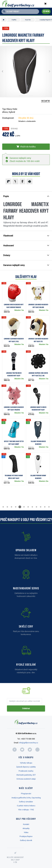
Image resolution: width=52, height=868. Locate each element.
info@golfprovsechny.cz (29, 743)
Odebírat (26, 708)
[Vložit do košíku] (26, 147)
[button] (5, 72)
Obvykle (26, 118)
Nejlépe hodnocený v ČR (15, 860)
